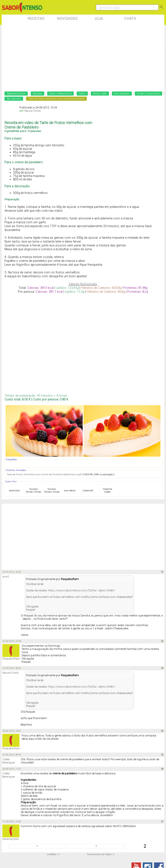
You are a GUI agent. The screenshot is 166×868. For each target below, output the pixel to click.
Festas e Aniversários (148, 94)
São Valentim (14, 99)
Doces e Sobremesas (60, 94)
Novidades (67, 18)
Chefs (130, 18)
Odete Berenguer (9, 761)
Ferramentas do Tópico (99, 854)
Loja (99, 18)
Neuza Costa (32, 111)
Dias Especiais (122, 94)
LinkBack (52, 854)
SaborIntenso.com (16, 94)
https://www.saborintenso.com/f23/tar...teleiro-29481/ (82, 590)
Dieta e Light (100, 94)
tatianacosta (10, 839)
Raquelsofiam (11, 659)
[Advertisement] (79, 55)
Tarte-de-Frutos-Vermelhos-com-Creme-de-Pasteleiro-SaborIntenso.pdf (44, 474)
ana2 (6, 576)
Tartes (82, 94)
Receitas (36, 18)
